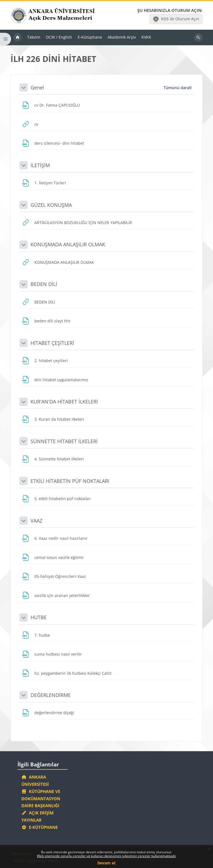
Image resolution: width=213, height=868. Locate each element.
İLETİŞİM (40, 165)
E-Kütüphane (40, 827)
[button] (24, 87)
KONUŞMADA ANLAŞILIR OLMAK (68, 244)
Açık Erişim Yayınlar (37, 816)
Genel (37, 87)
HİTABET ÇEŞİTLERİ (52, 343)
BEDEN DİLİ (44, 284)
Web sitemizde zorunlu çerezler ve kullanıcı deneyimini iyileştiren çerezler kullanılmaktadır (106, 856)
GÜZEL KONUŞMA (51, 205)
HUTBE (39, 617)
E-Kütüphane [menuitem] (90, 37)
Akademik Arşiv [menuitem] (122, 37)
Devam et (106, 863)
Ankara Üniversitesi (35, 781)
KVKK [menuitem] (146, 37)
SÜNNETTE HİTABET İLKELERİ (64, 441)
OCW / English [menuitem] (59, 37)
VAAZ (36, 521)
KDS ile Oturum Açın (176, 19)
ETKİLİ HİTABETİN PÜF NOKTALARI (70, 481)
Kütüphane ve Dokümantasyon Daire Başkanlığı (41, 799)
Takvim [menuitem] (34, 37)
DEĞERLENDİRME (51, 695)
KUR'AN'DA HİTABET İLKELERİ (64, 402)
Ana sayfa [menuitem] (17, 37)
